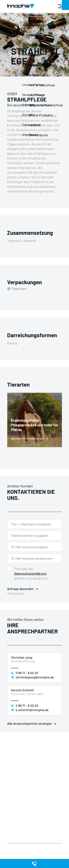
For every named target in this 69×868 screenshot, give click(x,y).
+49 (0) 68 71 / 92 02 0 (23, 787)
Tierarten (13, 829)
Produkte (13, 825)
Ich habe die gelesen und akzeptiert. (31, 573)
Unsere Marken (17, 834)
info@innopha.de (21, 795)
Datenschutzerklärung (30, 573)
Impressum (14, 816)
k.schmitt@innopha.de (32, 710)
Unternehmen (36, 816)
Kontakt (32, 821)
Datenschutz (15, 812)
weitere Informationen (27, 438)
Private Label (35, 812)
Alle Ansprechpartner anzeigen (29, 723)
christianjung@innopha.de (35, 677)
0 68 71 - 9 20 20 (27, 673)
